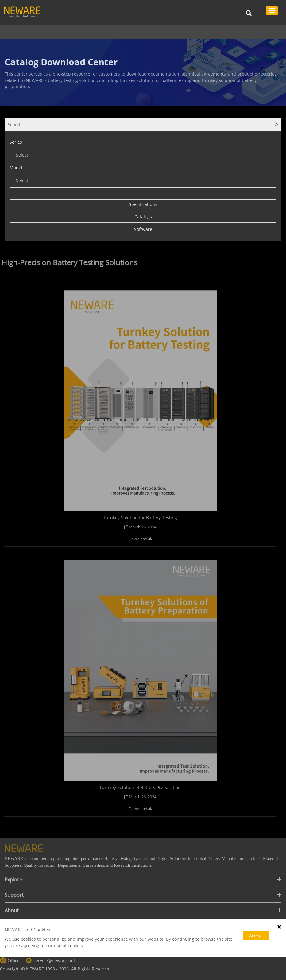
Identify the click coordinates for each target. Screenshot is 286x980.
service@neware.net (54, 961)
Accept (256, 935)
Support (38, 32)
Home (17, 32)
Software (143, 229)
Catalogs (129, 32)
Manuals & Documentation (83, 32)
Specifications (143, 204)
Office (14, 961)
